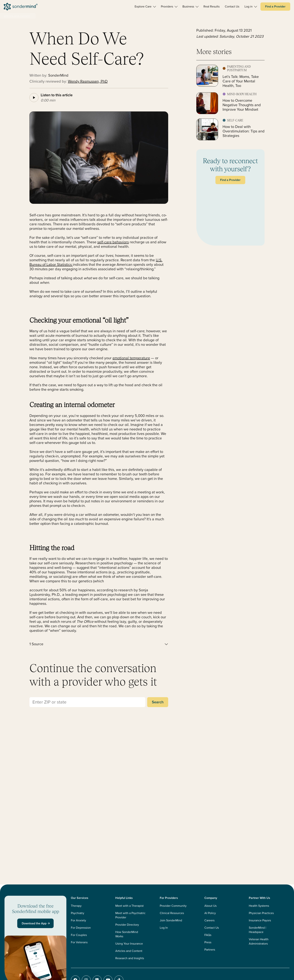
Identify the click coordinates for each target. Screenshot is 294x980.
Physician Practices (261, 913)
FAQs (208, 935)
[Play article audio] (34, 98)
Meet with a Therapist (129, 906)
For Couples (79, 935)
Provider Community (173, 906)
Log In (164, 928)
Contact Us (212, 928)
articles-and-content (17, 16)
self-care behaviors (113, 242)
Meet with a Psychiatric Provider (130, 915)
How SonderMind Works (127, 934)
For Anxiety (78, 920)
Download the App (36, 923)
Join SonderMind (171, 920)
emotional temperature (131, 358)
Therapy (76, 906)
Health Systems (259, 906)
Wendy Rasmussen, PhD (88, 81)
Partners (210, 950)
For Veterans (79, 942)
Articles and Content (129, 951)
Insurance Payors (260, 920)
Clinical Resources (172, 913)
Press (208, 942)
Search (158, 702)
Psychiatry (78, 913)
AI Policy (210, 913)
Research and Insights (130, 958)
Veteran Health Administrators (259, 941)
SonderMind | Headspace (257, 930)
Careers (209, 920)
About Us (210, 906)
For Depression (81, 928)
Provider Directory (127, 925)
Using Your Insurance (129, 944)
